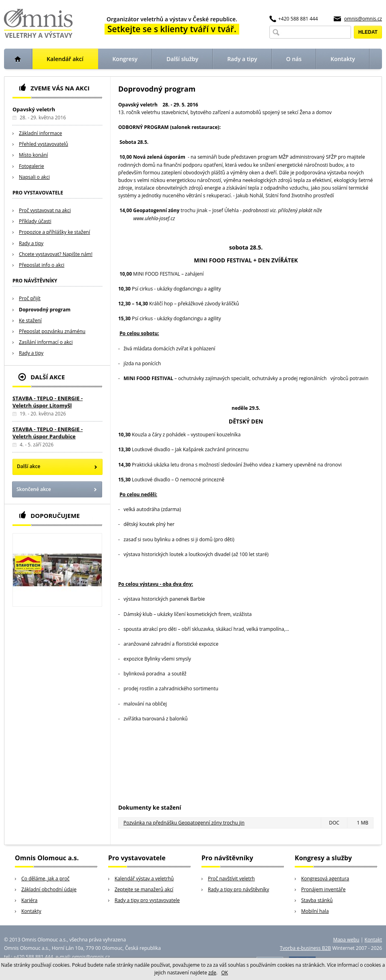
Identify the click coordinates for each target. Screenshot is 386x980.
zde (212, 973)
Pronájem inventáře (323, 889)
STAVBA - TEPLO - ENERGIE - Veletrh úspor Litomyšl (48, 402)
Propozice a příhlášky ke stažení (54, 232)
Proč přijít (30, 298)
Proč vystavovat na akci (45, 210)
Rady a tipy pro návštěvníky (238, 889)
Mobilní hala (315, 911)
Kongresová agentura (325, 879)
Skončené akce (34, 489)
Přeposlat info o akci (42, 265)
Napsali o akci (34, 177)
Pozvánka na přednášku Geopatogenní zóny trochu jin (184, 823)
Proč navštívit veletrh (231, 879)
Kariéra (29, 900)
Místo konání (33, 155)
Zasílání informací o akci (46, 342)
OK (225, 973)
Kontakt (373, 940)
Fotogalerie (32, 166)
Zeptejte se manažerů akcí (144, 889)
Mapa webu (346, 940)
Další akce (29, 466)
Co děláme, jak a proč (45, 879)
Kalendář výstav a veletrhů (144, 879)
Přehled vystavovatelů (43, 144)
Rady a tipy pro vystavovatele (147, 900)
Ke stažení (30, 320)
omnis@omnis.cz (363, 19)
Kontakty (31, 911)
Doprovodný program (45, 310)
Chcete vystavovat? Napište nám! (56, 254)
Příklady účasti (35, 221)
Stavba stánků (317, 900)
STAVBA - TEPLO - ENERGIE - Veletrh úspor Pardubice (48, 433)
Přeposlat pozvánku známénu (52, 331)
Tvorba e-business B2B (305, 948)
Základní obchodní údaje (49, 889)
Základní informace (40, 133)
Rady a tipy (31, 243)
